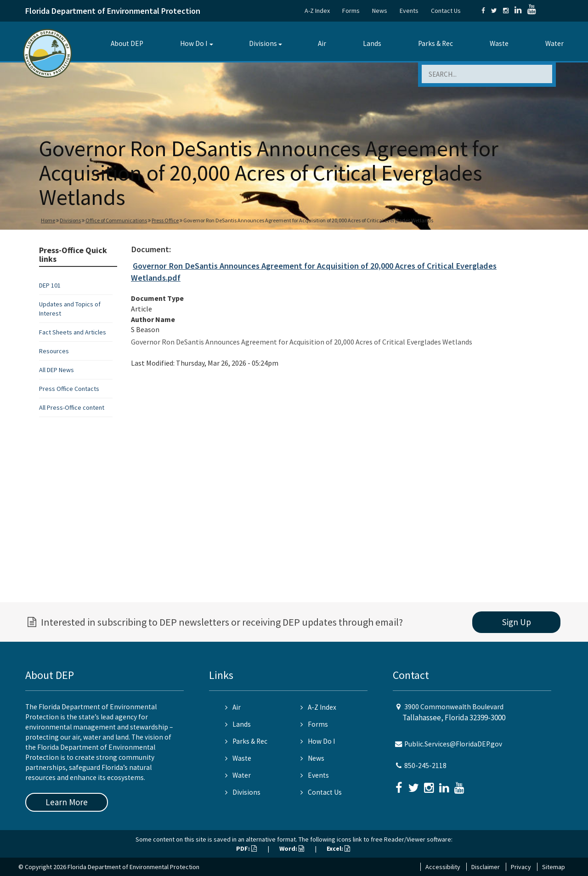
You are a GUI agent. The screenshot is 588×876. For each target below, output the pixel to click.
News (380, 11)
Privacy (521, 867)
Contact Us (446, 11)
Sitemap (554, 867)
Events (409, 11)
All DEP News (57, 370)
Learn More (67, 802)
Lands (372, 43)
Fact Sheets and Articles (73, 332)
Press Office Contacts (69, 389)
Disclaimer (486, 867)
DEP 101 (50, 285)
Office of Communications (116, 220)
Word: (292, 848)
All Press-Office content (72, 407)
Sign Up (517, 622)
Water (554, 43)
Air (322, 43)
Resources (54, 351)
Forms (351, 11)
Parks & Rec (435, 43)
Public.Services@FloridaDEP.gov (453, 744)
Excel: (338, 848)
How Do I (194, 43)
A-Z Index (317, 11)
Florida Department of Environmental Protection (113, 11)
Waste (499, 43)
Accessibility (443, 867)
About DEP (127, 43)
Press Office (165, 220)
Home (48, 220)
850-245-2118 (425, 766)
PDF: (246, 848)
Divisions (263, 43)
